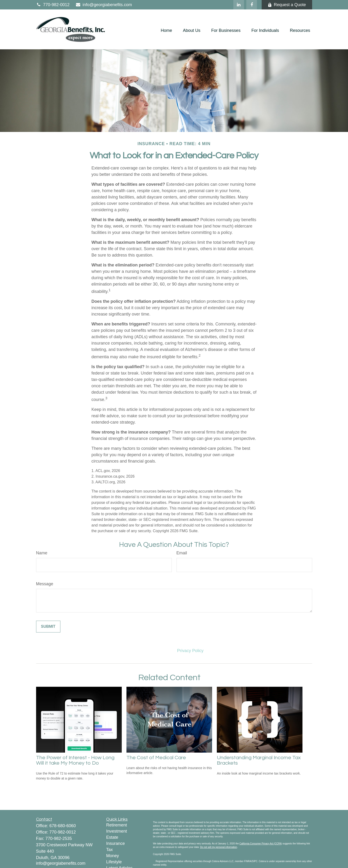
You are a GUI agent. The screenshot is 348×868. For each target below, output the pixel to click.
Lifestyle (114, 862)
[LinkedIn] (239, 5)
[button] (166, 31)
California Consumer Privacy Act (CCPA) (261, 844)
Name (42, 553)
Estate (112, 837)
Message (45, 584)
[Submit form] (48, 627)
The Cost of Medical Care (156, 758)
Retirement (117, 825)
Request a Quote (287, 5)
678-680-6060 (63, 826)
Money (113, 856)
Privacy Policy (190, 651)
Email (182, 553)
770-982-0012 (53, 5)
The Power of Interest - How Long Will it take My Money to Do (75, 760)
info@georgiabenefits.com (104, 5)
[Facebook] (252, 5)
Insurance (115, 843)
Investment (117, 831)
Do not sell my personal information (219, 847)
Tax (109, 850)
